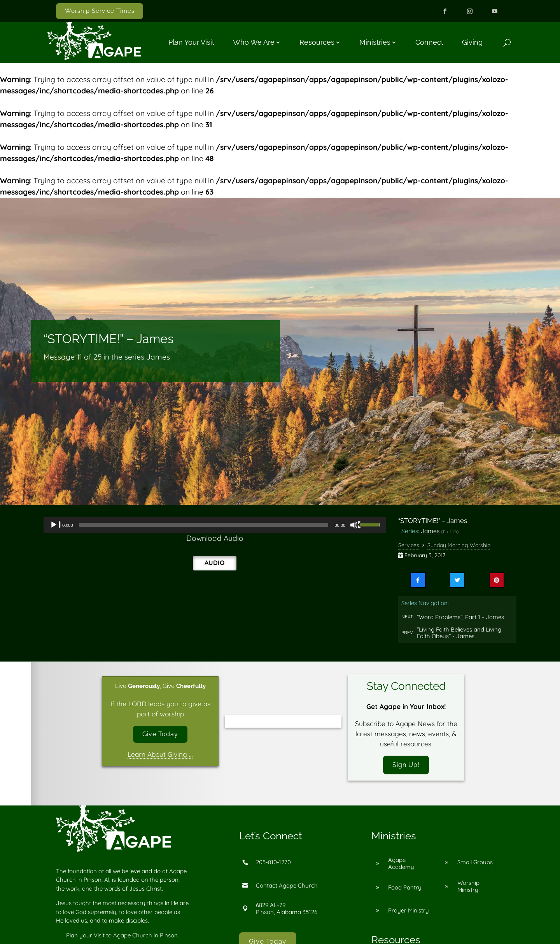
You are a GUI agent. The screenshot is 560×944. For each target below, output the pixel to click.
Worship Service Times (100, 11)
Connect (429, 42)
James (430, 531)
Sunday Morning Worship (459, 545)
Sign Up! (406, 765)
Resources (317, 42)
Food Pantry (405, 889)
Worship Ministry (468, 888)
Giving (472, 42)
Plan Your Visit (191, 42)
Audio (214, 563)
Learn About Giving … (160, 756)
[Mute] (356, 525)
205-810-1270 (273, 864)
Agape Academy (401, 865)
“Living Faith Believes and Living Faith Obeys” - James (459, 633)
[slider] (204, 525)
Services (409, 545)
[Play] (56, 525)
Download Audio (215, 538)
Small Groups (475, 864)
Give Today (160, 735)
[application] (215, 525)
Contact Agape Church (287, 887)
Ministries (375, 42)
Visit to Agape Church (123, 936)
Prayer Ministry (409, 912)
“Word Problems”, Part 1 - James (460, 617)
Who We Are (254, 42)
